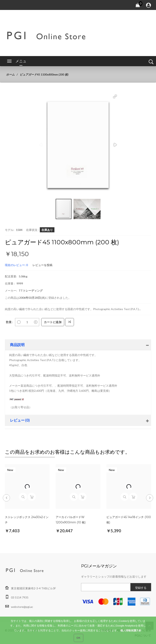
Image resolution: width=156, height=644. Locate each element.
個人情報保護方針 (131, 633)
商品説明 (17, 345)
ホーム (10, 74)
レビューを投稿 (42, 265)
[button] (115, 96)
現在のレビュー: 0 (16, 265)
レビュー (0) (20, 420)
